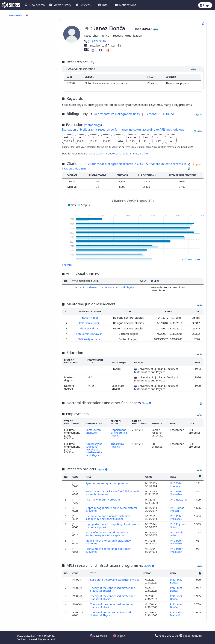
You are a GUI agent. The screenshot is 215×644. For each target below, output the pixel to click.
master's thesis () (29, 109)
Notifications (126, 5)
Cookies (22, 639)
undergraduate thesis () (33, 113)
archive (144, 153)
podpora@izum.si (191, 636)
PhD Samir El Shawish (90, 334)
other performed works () (34, 183)
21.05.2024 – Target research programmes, (114, 153)
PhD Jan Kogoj (90, 318)
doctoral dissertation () (32, 105)
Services (83, 5)
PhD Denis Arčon (177, 534)
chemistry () (20, 218)
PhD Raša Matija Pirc (177, 614)
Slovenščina (98, 636)
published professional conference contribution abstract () (32, 72)
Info (103, 5)
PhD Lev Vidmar (90, 328)
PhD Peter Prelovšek (176, 493)
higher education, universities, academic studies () (30, 213)
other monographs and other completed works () (32, 137)
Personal (152, 114)
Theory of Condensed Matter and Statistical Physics (111, 614)
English (119, 636)
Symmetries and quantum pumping (108, 483)
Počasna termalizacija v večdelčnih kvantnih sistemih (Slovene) (112, 493)
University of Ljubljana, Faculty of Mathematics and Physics (94, 449)
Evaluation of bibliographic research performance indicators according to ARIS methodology (123, 130)
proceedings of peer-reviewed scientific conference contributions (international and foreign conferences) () (33, 156)
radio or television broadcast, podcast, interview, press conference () (32, 129)
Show (67, 265)
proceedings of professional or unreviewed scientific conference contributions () (33, 145)
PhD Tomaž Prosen (177, 509)
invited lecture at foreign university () (30, 165)
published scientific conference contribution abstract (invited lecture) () (32, 54)
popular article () (28, 32)
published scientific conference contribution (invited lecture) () (31, 38)
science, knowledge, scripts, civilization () (29, 207)
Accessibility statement (42, 639)
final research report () (32, 117)
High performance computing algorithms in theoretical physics (112, 525)
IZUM (23, 636)
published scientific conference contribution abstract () (32, 63)
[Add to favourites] (203, 23)
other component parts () (33, 88)
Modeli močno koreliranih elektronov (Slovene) (108, 542)
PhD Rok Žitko (179, 499)
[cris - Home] (11, 5)
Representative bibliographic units (117, 114)
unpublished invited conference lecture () (27, 178)
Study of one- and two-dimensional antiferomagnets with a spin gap (107, 534)
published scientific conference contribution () (28, 46)
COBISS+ (169, 114)
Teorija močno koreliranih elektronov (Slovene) (108, 550)
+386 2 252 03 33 (167, 636)
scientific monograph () (32, 92)
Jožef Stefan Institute (94, 431)
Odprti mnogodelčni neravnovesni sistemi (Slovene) (111, 509)
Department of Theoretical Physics (119, 433)
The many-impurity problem (103, 499)
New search (35, 5)
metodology (93, 125)
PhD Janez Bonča (176, 581)
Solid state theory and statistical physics (115, 580)
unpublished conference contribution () (29, 171)
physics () (20, 195)
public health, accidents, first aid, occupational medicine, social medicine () (32, 225)
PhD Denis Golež (90, 323)
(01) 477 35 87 (95, 41)
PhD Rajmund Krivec (179, 525)
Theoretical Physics (118, 445)
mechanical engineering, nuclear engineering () (32, 233)
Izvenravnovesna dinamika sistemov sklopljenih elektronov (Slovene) (108, 517)
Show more (191, 259)
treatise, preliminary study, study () (31, 122)
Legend (102, 469)
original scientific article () (35, 28)
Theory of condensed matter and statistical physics (103, 287)
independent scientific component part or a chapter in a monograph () (32, 82)
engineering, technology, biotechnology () (27, 200)
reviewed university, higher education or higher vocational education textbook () (31, 98)
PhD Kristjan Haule (90, 339)
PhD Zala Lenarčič (176, 485)
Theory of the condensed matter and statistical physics (113, 589)
